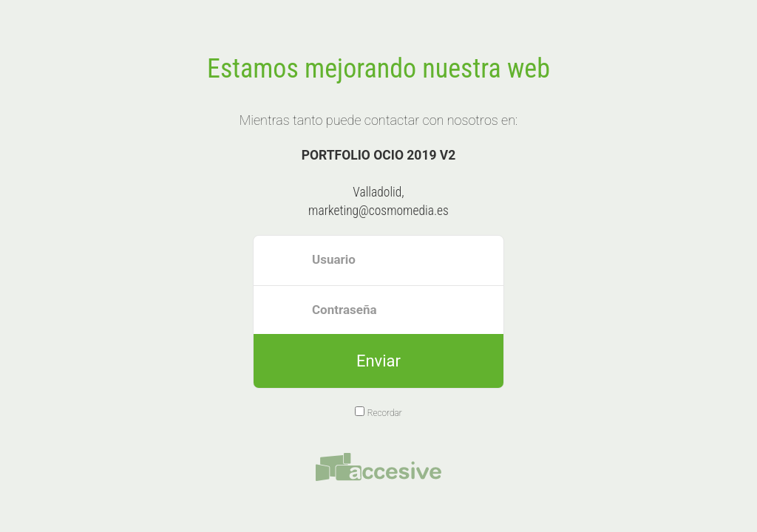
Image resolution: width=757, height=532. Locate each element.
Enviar (378, 361)
